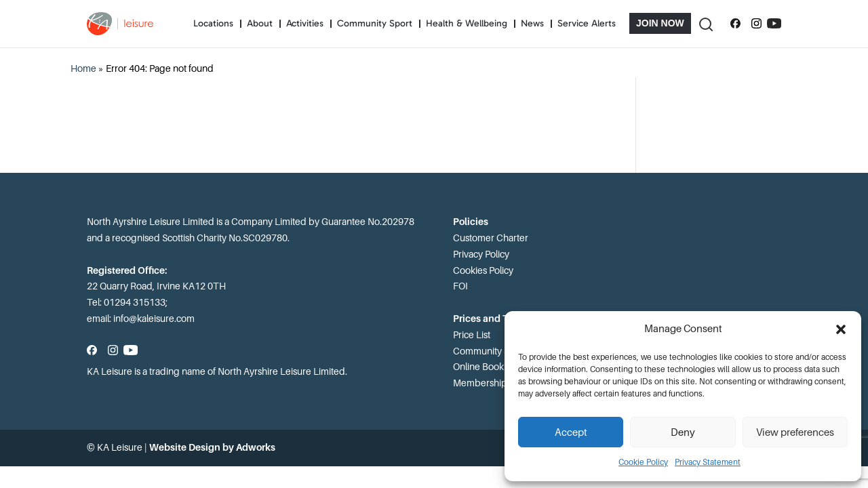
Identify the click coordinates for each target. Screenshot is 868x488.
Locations (213, 23)
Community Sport (375, 23)
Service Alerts (587, 23)
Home (83, 68)
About (260, 23)
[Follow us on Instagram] (756, 24)
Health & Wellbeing (467, 23)
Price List (472, 335)
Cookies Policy (483, 270)
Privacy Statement (708, 462)
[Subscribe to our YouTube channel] (774, 24)
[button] (841, 329)
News (532, 23)
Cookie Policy (643, 462)
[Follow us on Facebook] (735, 24)
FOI (460, 286)
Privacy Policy (481, 254)
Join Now (660, 23)
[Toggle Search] (705, 23)
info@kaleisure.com (154, 319)
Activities (305, 23)
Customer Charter (491, 238)
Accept (571, 432)
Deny (683, 432)
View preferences (795, 432)
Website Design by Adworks (212, 447)
